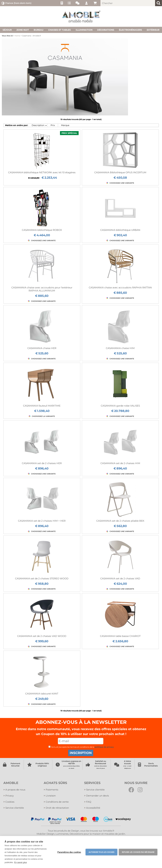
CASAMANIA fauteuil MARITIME (42, 406)
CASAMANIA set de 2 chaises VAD (120, 578)
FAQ (88, 802)
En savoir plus (21, 862)
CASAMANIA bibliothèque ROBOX (42, 230)
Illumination (84, 30)
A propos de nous (14, 790)
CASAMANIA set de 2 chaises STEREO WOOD (42, 578)
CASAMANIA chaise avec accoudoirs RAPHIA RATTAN (120, 288)
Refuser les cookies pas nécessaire (138, 852)
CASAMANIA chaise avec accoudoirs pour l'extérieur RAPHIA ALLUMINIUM (42, 289)
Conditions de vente (56, 802)
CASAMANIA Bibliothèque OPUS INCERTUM (120, 172)
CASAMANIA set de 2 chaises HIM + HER (42, 521)
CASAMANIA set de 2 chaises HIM (120, 463)
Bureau (39, 30)
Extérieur (153, 30)
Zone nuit (23, 30)
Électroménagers (130, 30)
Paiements (51, 790)
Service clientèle (14, 808)
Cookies (9, 802)
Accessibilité (92, 808)
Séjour (7, 30)
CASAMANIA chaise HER (42, 348)
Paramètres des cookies (69, 852)
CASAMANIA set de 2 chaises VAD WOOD (42, 636)
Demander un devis (96, 796)
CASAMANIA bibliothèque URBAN (120, 230)
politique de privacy (104, 747)
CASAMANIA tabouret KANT (42, 694)
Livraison (50, 796)
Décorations (106, 30)
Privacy (9, 796)
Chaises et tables (59, 30)
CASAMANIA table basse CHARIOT (120, 636)
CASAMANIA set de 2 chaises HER (42, 463)
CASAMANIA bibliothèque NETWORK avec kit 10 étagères (42, 172)
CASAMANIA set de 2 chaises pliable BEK (120, 521)
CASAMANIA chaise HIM (120, 348)
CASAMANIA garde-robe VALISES (120, 406)
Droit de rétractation (56, 808)
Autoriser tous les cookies (101, 852)
